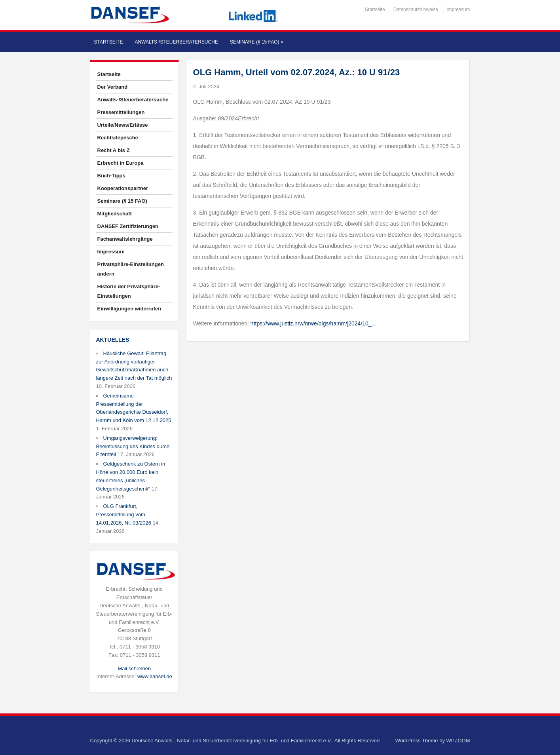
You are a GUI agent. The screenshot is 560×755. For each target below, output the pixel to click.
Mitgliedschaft (115, 214)
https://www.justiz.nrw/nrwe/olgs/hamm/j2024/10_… (314, 323)
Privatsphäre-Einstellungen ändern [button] (131, 269)
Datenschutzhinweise (416, 10)
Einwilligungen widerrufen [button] (129, 309)
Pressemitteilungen (121, 112)
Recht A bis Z (114, 150)
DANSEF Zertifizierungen (128, 226)
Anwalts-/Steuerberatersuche (176, 42)
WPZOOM (458, 741)
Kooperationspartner (123, 188)
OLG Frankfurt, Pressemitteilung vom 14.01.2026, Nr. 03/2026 (124, 514)
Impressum (458, 10)
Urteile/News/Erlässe (123, 125)
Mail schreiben (134, 668)
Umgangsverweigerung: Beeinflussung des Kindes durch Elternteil (133, 446)
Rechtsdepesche (118, 138)
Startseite (375, 10)
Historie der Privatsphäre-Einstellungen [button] (129, 291)
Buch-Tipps (111, 176)
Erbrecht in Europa (121, 163)
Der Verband (113, 87)
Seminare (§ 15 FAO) (257, 42)
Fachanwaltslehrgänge (125, 239)
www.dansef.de (155, 676)
